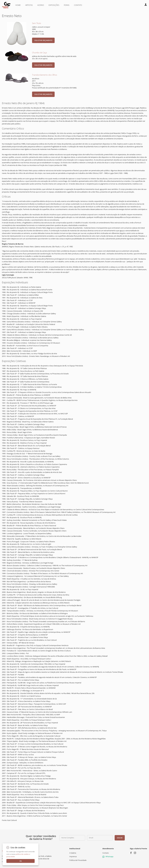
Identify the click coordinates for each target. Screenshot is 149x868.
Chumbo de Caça (39, 53)
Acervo (41, 5)
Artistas (29, 5)
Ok (21, 861)
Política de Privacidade (78, 860)
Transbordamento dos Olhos (45, 75)
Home (18, 5)
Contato (78, 5)
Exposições (54, 5)
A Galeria (73, 853)
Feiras (67, 5)
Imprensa (73, 857)
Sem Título (37, 23)
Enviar (120, 838)
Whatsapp (108, 857)
